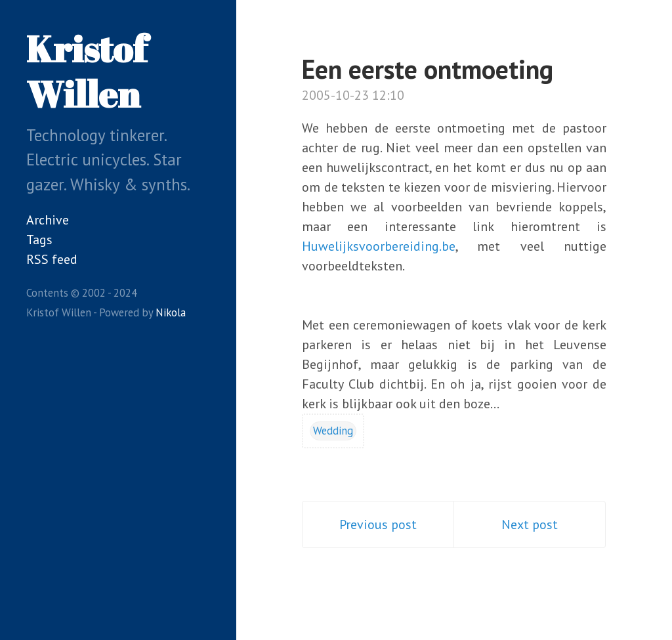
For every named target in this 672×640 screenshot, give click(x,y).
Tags (39, 240)
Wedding (333, 431)
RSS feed (52, 259)
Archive (48, 220)
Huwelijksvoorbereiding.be (379, 246)
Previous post (378, 524)
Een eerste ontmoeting (428, 69)
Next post (530, 524)
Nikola (171, 312)
